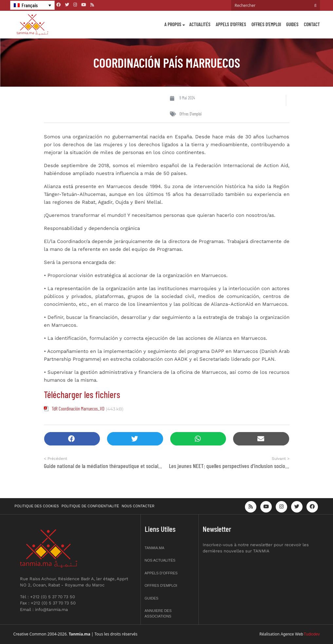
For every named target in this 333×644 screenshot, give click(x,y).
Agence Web (292, 634)
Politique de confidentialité (90, 506)
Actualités (200, 24)
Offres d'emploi (191, 114)
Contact (312, 24)
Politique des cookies (37, 506)
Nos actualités (160, 560)
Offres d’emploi (266, 24)
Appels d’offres (231, 24)
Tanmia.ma (155, 548)
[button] (72, 439)
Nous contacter (138, 506)
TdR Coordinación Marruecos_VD (78, 409)
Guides (292, 24)
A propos (173, 24)
